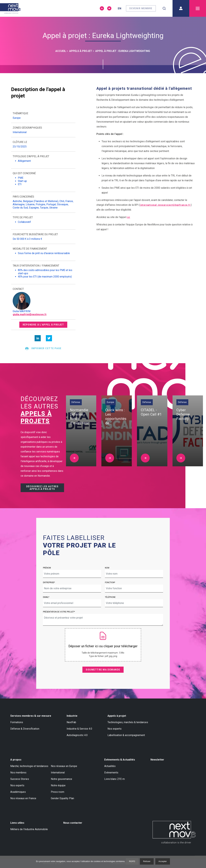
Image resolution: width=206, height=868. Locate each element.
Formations (17, 722)
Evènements (111, 773)
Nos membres (18, 773)
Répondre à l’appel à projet (43, 325)
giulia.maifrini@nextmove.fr (30, 314)
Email (46, 597)
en (120, 8)
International (58, 773)
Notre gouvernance (61, 779)
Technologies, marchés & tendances (128, 722)
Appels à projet (117, 716)
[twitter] (49, 338)
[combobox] (164, 8)
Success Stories (20, 779)
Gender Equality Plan (62, 798)
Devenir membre (141, 8)
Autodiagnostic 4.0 (77, 735)
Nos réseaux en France (23, 798)
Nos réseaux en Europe (64, 766)
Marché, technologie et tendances (29, 766)
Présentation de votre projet (59, 612)
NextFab (71, 722)
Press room (58, 792)
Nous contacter (73, 823)
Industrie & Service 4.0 (79, 729)
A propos (16, 760)
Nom (107, 568)
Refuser (147, 861)
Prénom (47, 568)
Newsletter (157, 760)
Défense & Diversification (25, 729)
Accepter (163, 861)
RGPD (132, 861)
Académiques (18, 792)
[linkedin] (38, 338)
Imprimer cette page (43, 349)
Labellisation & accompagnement (126, 735)
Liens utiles (17, 823)
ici (129, 217)
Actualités (110, 766)
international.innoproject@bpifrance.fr (165, 205)
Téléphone (110, 597)
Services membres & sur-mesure (31, 716)
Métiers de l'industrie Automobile (29, 829)
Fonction (110, 582)
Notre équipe (58, 785)
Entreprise (49, 582)
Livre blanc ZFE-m (115, 779)
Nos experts (115, 729)
